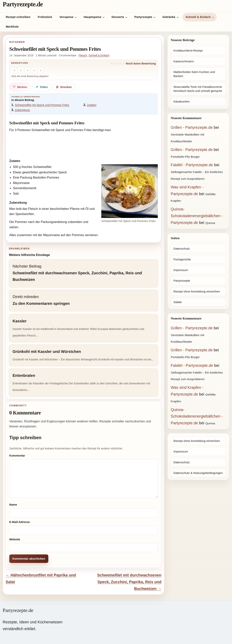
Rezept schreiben (18, 17)
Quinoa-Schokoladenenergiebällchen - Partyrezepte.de (197, 216)
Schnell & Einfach (198, 17)
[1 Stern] (14, 70)
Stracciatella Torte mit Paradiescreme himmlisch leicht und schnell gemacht (198, 89)
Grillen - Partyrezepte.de (192, 127)
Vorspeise (66, 17)
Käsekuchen (181, 101)
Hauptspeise (93, 17)
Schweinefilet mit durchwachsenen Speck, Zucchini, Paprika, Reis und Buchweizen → (129, 582)
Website (15, 539)
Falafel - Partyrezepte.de (192, 165)
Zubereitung (22, 110)
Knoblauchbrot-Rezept (188, 50)
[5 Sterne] (41, 70)
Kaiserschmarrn (184, 61)
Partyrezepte (143, 17)
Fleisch (83, 56)
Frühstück (45, 17)
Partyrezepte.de (23, 4)
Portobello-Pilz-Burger (185, 157)
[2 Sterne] (21, 70)
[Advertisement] (84, 145)
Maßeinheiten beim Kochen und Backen (194, 74)
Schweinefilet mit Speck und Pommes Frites (42, 105)
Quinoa (210, 223)
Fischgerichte (182, 259)
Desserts (118, 17)
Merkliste (12, 27)
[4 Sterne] (34, 70)
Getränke (169, 17)
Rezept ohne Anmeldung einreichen (197, 291)
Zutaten (92, 105)
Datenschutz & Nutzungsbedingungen (198, 473)
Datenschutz (182, 249)
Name (13, 505)
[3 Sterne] (27, 70)
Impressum (181, 270)
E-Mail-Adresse (20, 522)
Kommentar (17, 456)
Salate (178, 302)
